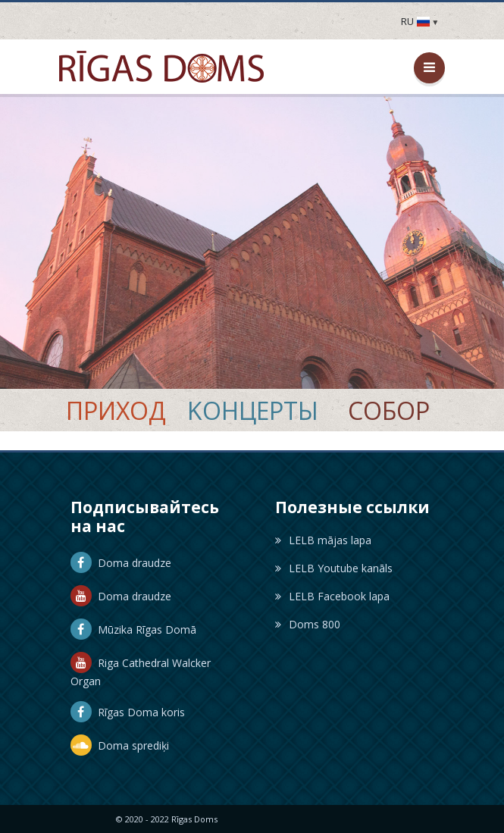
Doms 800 (308, 624)
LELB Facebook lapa (332, 596)
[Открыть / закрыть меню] (429, 68)
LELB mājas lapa (323, 540)
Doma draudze (121, 563)
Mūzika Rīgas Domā (133, 629)
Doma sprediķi (120, 745)
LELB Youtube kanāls (334, 568)
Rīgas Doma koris (128, 712)
